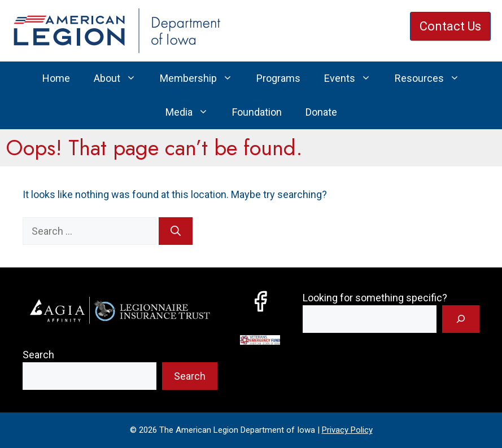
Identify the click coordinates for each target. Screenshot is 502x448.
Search (38, 355)
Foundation (257, 112)
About (121, 78)
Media (193, 112)
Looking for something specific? (375, 298)
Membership (202, 78)
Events (353, 78)
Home (56, 78)
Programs (278, 78)
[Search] (176, 231)
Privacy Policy (347, 430)
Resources (433, 78)
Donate (321, 112)
